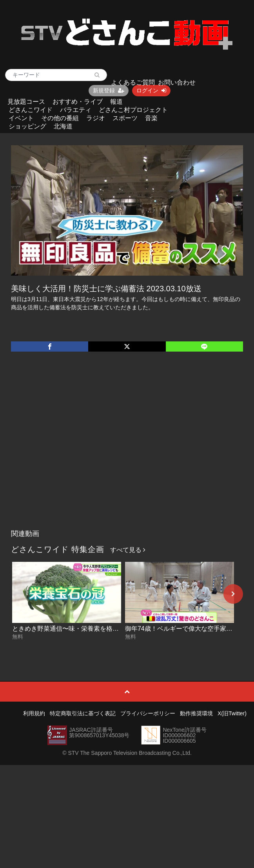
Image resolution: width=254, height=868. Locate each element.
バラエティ (76, 110)
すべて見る (128, 550)
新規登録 (109, 90)
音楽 (151, 118)
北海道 (63, 126)
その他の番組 (60, 118)
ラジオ (96, 118)
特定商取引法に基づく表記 (83, 713)
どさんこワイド (31, 110)
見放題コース (26, 102)
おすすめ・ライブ (78, 102)
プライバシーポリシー (148, 713)
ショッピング (27, 126)
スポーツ (125, 118)
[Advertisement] (73, 448)
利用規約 (34, 713)
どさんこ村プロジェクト (133, 110)
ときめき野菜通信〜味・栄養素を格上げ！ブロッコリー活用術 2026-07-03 (117, 629)
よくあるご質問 (133, 82)
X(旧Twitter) (232, 713)
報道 (116, 102)
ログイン (151, 90)
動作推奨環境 (196, 713)
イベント (21, 118)
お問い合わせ (177, 82)
